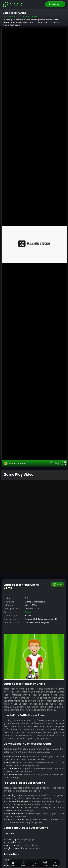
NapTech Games (47, 836)
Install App (55, 4)
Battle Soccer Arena (15, 428)
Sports (28, 577)
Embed (58, 549)
